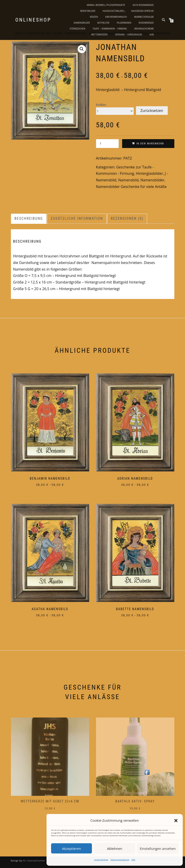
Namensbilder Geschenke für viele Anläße (131, 187)
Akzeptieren (71, 848)
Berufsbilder (88, 11)
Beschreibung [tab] (29, 218)
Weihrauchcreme (144, 29)
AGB (133, 859)
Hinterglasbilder (149, 173)
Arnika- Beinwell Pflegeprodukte (106, 5)
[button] (176, 821)
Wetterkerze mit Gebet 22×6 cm (50, 801)
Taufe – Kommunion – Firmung (110, 29)
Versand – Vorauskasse (128, 35)
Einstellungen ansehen (158, 848)
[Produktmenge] (107, 144)
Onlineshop (33, 20)
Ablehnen (115, 848)
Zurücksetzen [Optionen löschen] (152, 111)
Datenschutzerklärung (120, 859)
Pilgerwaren (124, 23)
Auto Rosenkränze (143, 5)
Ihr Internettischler (34, 861)
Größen (101, 105)
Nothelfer (103, 23)
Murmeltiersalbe (144, 17)
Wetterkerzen (99, 35)
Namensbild (128, 180)
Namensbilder (82, 23)
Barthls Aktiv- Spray (135, 801)
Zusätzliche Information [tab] (77, 218)
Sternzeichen (77, 29)
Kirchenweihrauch (116, 17)
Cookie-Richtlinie (101, 859)
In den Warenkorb (150, 144)
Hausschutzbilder (113, 11)
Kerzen (94, 17)
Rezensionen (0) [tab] (127, 218)
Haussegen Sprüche (143, 11)
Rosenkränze (146, 23)
